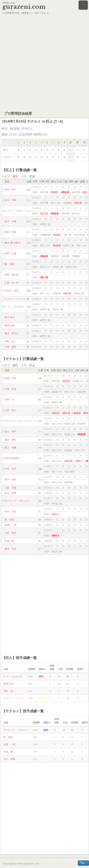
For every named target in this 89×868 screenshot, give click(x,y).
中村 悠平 (10, 469)
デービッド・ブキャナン (17, 501)
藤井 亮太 (10, 549)
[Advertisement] (44, 62)
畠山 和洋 (10, 432)
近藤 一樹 (10, 525)
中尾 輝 (9, 541)
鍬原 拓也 (10, 325)
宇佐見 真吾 (12, 291)
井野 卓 (9, 400)
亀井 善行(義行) (13, 243)
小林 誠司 (10, 347)
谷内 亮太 (10, 512)
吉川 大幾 (10, 221)
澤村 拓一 (10, 341)
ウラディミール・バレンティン (21, 421)
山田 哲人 (10, 410)
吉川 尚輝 (10, 200)
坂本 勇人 (10, 189)
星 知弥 (9, 520)
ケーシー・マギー (14, 211)
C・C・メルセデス (14, 307)
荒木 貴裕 (10, 480)
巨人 (6, 150)
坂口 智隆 (10, 448)
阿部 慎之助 (12, 275)
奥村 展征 (10, 440)
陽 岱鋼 (9, 264)
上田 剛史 (10, 533)
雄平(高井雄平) (12, 458)
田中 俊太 (10, 317)
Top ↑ (83, 863)
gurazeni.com (24, 7)
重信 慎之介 (12, 333)
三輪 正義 (10, 488)
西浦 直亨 (10, 378)
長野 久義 (10, 253)
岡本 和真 (10, 232)
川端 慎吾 (10, 389)
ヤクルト (8, 157)
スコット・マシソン (15, 299)
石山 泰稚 (10, 493)
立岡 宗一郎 (12, 283)
